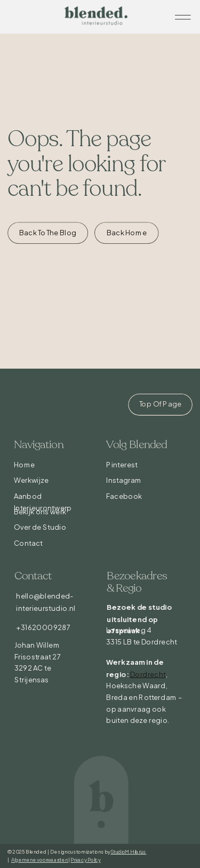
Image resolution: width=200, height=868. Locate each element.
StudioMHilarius (128, 851)
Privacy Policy (85, 859)
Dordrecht (148, 674)
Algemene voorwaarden (40, 859)
